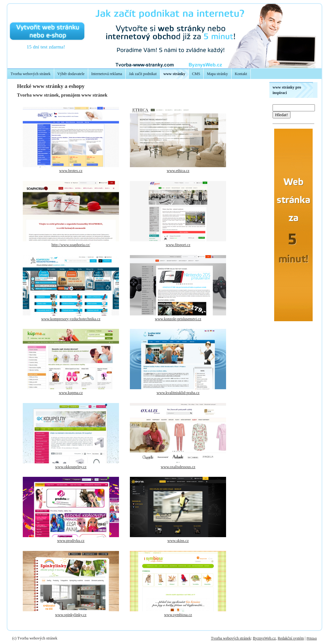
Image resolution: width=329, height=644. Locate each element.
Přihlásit (312, 638)
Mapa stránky (217, 74)
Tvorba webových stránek (31, 74)
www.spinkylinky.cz (71, 615)
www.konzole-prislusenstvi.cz (178, 319)
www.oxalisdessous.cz (178, 467)
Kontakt (241, 74)
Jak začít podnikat (143, 74)
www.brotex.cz (71, 171)
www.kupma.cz (71, 393)
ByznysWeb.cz (264, 638)
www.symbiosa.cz (178, 615)
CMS (196, 74)
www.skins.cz (178, 541)
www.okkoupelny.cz (71, 467)
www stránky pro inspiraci (287, 90)
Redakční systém (291, 638)
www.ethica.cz (178, 171)
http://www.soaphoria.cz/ (71, 245)
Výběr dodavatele (71, 74)
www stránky (174, 74)
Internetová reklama (107, 74)
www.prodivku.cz (71, 541)
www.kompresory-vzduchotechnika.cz (71, 319)
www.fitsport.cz (178, 245)
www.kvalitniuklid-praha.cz (178, 393)
